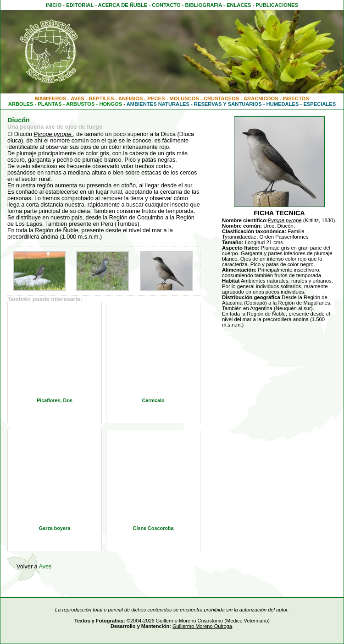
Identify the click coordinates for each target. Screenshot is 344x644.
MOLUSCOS (184, 98)
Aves (45, 567)
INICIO (54, 5)
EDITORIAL (80, 5)
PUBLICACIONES (277, 5)
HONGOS (111, 104)
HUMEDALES (283, 104)
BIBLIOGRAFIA (204, 5)
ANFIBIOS (130, 98)
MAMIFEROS (50, 98)
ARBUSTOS (80, 104)
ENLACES (239, 5)
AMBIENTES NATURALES (158, 104)
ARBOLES (21, 104)
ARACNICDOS (261, 98)
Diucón (19, 120)
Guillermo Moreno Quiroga (202, 626)
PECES (156, 98)
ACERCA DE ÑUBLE (123, 5)
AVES (78, 98)
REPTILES (102, 98)
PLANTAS (50, 104)
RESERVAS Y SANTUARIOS (228, 104)
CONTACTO (166, 5)
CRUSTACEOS (222, 98)
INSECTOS (296, 98)
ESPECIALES (319, 104)
